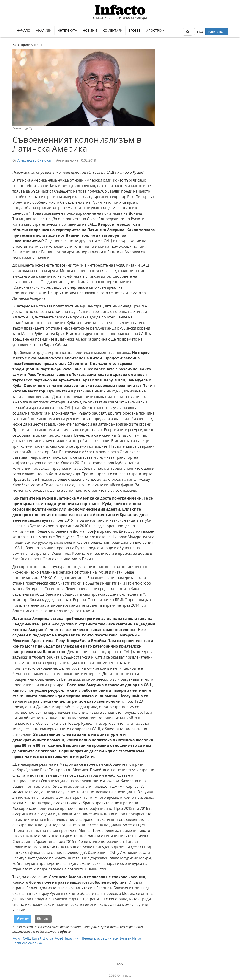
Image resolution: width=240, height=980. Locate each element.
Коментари (113, 30)
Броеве (134, 30)
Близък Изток (131, 938)
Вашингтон (109, 938)
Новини (90, 30)
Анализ (36, 45)
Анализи (44, 30)
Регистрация (217, 32)
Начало (23, 30)
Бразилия (73, 938)
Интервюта (67, 30)
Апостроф (155, 30)
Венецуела (91, 938)
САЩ (27, 938)
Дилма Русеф (53, 938)
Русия (17, 938)
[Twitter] (23, 919)
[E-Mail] (43, 919)
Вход (200, 32)
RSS (120, 964)
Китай (37, 938)
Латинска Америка (27, 943)
